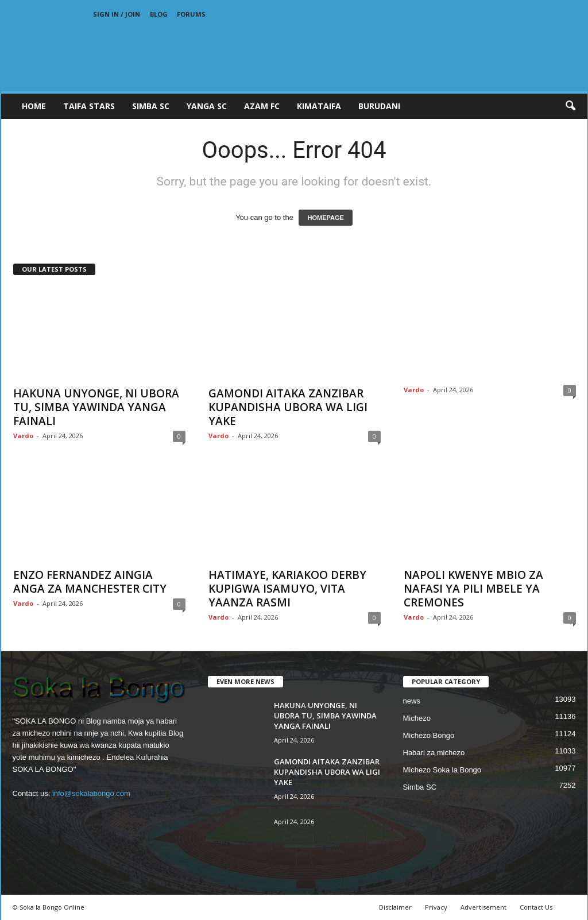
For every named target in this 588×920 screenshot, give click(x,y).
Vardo (23, 436)
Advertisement (483, 907)
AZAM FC (262, 106)
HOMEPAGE (325, 218)
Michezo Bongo (429, 735)
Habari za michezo (434, 753)
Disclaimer (395, 907)
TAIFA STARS (89, 106)
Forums (191, 14)
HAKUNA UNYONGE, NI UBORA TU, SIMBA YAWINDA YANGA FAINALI (96, 407)
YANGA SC (207, 106)
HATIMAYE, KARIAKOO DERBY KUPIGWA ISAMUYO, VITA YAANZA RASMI (287, 589)
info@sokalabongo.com (91, 793)
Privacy (436, 907)
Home (34, 106)
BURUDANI (379, 106)
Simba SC (420, 787)
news (412, 701)
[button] (570, 106)
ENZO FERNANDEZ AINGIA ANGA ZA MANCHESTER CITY (90, 582)
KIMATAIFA (319, 106)
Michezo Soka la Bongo (442, 770)
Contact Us (536, 907)
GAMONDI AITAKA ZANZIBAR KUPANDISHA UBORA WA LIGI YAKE (288, 407)
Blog (159, 14)
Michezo (417, 718)
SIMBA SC (151, 106)
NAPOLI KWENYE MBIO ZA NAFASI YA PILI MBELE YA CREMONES (473, 589)
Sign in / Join (117, 14)
